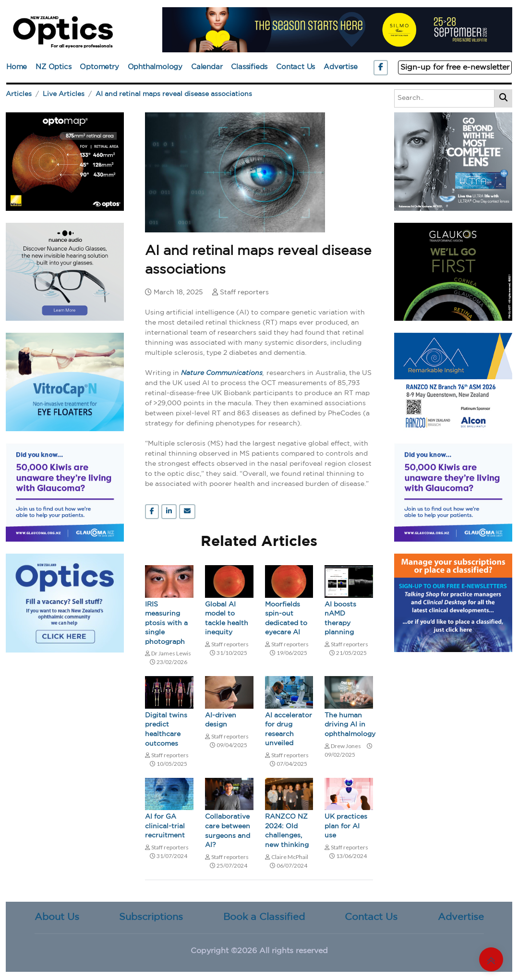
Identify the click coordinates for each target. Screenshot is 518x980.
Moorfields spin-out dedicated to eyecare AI (286, 619)
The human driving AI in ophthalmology (349, 725)
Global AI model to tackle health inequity (227, 619)
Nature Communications (222, 373)
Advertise (340, 67)
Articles (19, 94)
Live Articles (64, 94)
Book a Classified (264, 917)
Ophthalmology (155, 67)
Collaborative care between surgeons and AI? (228, 831)
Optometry (99, 67)
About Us (57, 917)
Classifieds (249, 67)
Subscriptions (151, 917)
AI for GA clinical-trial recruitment (165, 826)
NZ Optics (53, 67)
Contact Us (295, 67)
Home (17, 67)
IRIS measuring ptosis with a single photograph (166, 623)
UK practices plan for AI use (346, 826)
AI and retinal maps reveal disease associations (174, 94)
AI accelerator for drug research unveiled (289, 730)
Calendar (207, 67)
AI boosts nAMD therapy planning (340, 619)
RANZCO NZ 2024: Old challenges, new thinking (287, 831)
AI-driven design (221, 720)
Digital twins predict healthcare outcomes (166, 730)
